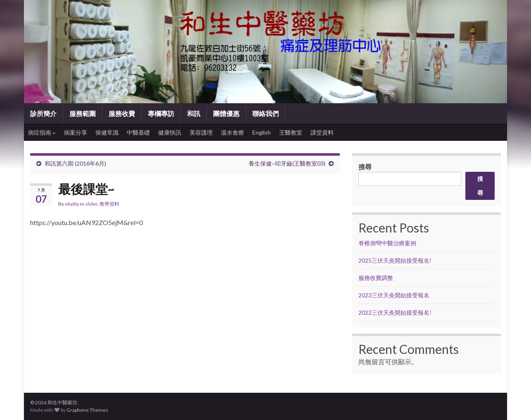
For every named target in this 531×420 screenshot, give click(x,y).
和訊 (194, 113)
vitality (72, 204)
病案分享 (76, 132)
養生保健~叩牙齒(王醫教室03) (287, 163)
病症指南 (42, 132)
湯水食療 (232, 132)
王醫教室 (291, 132)
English (262, 132)
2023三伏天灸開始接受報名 (394, 295)
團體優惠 (226, 113)
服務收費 (122, 113)
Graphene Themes (87, 410)
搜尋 (365, 167)
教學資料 (109, 204)
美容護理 (201, 132)
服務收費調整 (376, 278)
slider (91, 204)
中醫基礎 (138, 132)
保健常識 (107, 132)
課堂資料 (322, 132)
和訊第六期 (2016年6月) (75, 163)
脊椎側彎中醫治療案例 (388, 243)
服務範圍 (83, 113)
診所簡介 (43, 113)
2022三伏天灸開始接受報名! (395, 312)
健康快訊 (170, 132)
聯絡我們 (265, 113)
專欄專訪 (161, 113)
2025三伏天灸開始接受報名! (395, 260)
